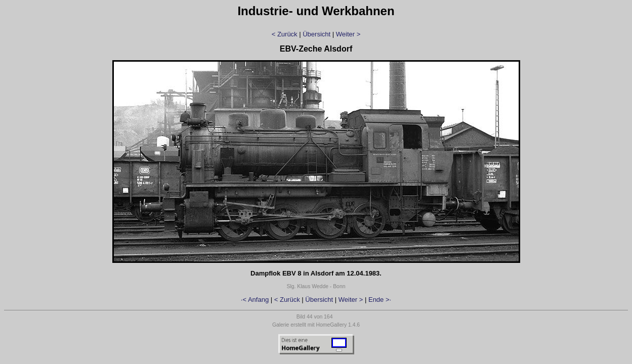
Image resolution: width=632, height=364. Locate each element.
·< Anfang (255, 300)
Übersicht (317, 34)
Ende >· (380, 300)
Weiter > (348, 34)
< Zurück (285, 34)
